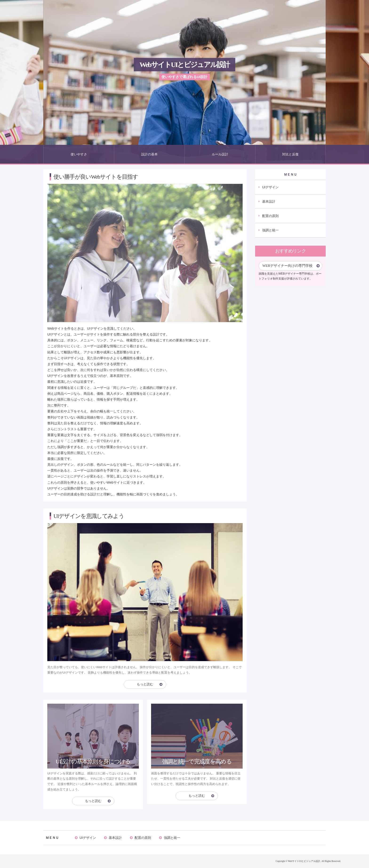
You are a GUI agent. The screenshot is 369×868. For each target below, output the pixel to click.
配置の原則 (270, 216)
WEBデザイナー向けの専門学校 (287, 266)
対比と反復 (290, 154)
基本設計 (269, 201)
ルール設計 (220, 154)
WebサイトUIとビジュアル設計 (185, 65)
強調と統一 (270, 230)
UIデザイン (270, 187)
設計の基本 (149, 154)
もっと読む (145, 684)
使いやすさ (79, 154)
